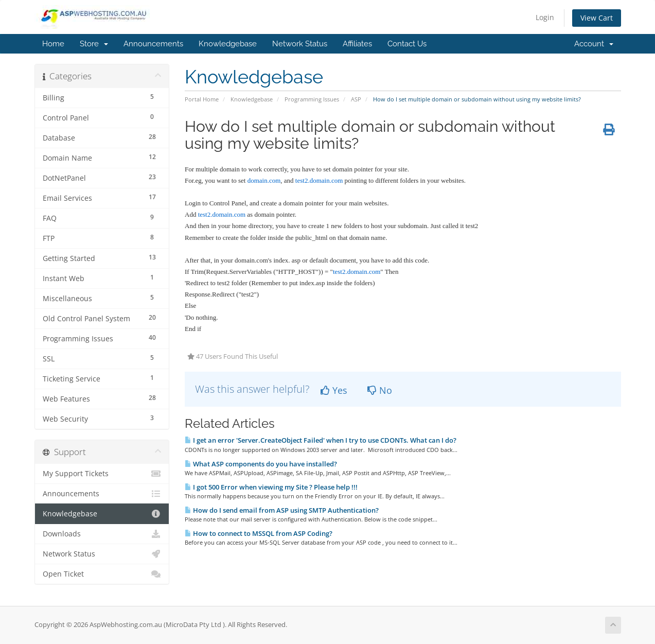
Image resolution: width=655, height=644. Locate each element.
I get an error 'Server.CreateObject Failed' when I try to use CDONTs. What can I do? (321, 440)
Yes (334, 390)
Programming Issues (312, 99)
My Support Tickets (102, 474)
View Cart (597, 18)
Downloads (102, 534)
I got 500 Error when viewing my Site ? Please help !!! (271, 487)
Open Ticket (102, 574)
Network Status (300, 44)
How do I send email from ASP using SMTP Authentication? (282, 510)
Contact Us (407, 44)
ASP (356, 99)
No (380, 390)
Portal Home (202, 99)
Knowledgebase (228, 44)
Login (545, 17)
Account (594, 44)
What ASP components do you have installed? (261, 464)
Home (53, 44)
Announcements (153, 44)
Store (94, 44)
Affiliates (357, 44)
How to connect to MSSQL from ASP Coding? (259, 533)
